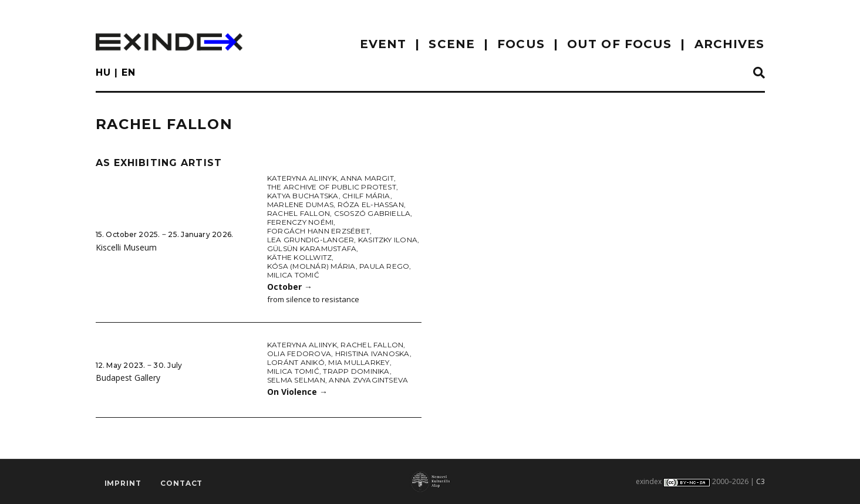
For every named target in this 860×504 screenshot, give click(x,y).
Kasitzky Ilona (388, 240)
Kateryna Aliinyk (302, 178)
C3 (760, 481)
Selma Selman (296, 380)
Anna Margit (367, 178)
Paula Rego (384, 266)
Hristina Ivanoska (372, 354)
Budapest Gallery (128, 378)
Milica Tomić (293, 275)
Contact (181, 484)
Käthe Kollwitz (299, 257)
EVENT (383, 44)
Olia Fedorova (299, 354)
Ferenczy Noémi (300, 222)
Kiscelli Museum (126, 247)
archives (730, 44)
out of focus (619, 44)
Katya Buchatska (303, 196)
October (290, 287)
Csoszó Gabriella (372, 213)
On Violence (297, 392)
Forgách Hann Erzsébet (318, 231)
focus (521, 44)
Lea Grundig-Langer (311, 240)
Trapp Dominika (356, 371)
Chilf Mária (366, 196)
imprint (123, 484)
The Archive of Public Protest (332, 187)
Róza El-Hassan (371, 204)
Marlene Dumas (300, 204)
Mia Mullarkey (359, 362)
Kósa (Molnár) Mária (311, 266)
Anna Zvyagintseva (368, 380)
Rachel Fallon (299, 213)
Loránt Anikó (296, 362)
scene (452, 44)
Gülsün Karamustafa (312, 248)
